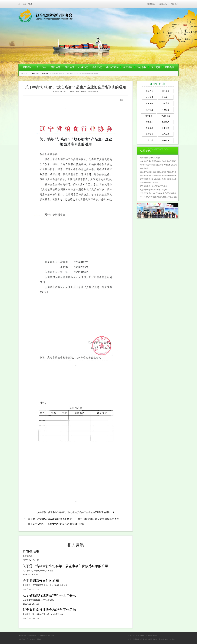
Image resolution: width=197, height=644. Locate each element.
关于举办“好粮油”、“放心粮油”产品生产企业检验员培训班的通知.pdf (81, 512)
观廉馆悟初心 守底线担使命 (150, 158)
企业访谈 (166, 128)
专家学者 (150, 128)
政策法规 (150, 103)
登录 (24, 4)
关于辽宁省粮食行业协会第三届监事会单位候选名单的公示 (65, 566)
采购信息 (166, 110)
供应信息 (150, 110)
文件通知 (151, 4)
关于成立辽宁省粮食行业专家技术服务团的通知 (58, 524)
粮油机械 (166, 140)
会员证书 (163, 4)
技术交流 (156, 67)
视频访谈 (150, 134)
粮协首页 (27, 67)
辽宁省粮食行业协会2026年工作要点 (49, 595)
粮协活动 (69, 67)
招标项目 (142, 67)
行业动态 (83, 67)
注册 (30, 4)
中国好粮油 (112, 67)
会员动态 (97, 67)
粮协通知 (55, 67)
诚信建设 (128, 67)
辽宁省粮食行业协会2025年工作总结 (49, 610)
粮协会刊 (170, 67)
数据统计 (150, 122)
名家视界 (166, 122)
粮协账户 (175, 4)
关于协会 (41, 67)
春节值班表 (31, 551)
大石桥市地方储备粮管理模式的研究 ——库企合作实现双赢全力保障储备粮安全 (76, 519)
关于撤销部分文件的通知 (41, 581)
